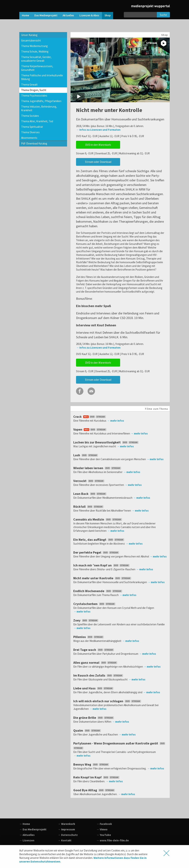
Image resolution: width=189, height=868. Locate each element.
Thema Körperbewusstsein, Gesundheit (37, 68)
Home (25, 15)
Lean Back (90, 494)
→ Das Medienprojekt (33, 829)
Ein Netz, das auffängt (99, 540)
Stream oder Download (98, 162)
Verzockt (89, 481)
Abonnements (29, 138)
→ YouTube (104, 835)
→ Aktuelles (27, 835)
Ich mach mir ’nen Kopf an (102, 565)
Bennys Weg (91, 764)
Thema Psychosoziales (34, 96)
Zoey (86, 620)
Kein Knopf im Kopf (97, 777)
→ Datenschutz (68, 835)
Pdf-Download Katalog (34, 143)
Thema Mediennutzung (34, 46)
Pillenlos (89, 637)
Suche (163, 15)
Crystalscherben (95, 604)
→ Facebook (104, 824)
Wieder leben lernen (98, 468)
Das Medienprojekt (46, 15)
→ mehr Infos (115, 421)
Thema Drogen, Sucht (34, 90)
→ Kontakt (65, 840)
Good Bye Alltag (94, 790)
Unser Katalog (29, 35)
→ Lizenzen (27, 840)
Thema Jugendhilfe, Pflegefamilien (41, 101)
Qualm (87, 730)
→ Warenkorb (66, 824)
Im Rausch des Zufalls (99, 675)
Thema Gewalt (29, 85)
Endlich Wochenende (98, 591)
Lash (86, 455)
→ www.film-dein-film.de (113, 840)
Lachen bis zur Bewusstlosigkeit (106, 442)
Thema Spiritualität (32, 127)
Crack (90, 417)
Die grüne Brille (94, 718)
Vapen (90, 429)
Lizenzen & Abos (89, 15)
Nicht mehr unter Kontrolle (103, 578)
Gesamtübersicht (31, 40)
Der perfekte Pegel (97, 552)
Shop (108, 15)
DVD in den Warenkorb (98, 145)
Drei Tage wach (94, 650)
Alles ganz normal (96, 663)
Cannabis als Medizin (98, 519)
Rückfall (89, 507)
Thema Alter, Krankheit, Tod (37, 121)
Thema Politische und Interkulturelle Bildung (42, 77)
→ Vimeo (102, 829)
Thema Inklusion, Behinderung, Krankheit (39, 108)
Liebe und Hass (94, 688)
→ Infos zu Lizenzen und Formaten (98, 130)
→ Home (25, 824)
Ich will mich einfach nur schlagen (108, 701)
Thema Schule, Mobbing (35, 51)
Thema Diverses (30, 132)
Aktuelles (68, 15)
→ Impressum (66, 829)
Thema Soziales (30, 116)
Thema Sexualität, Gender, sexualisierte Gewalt (36, 59)
